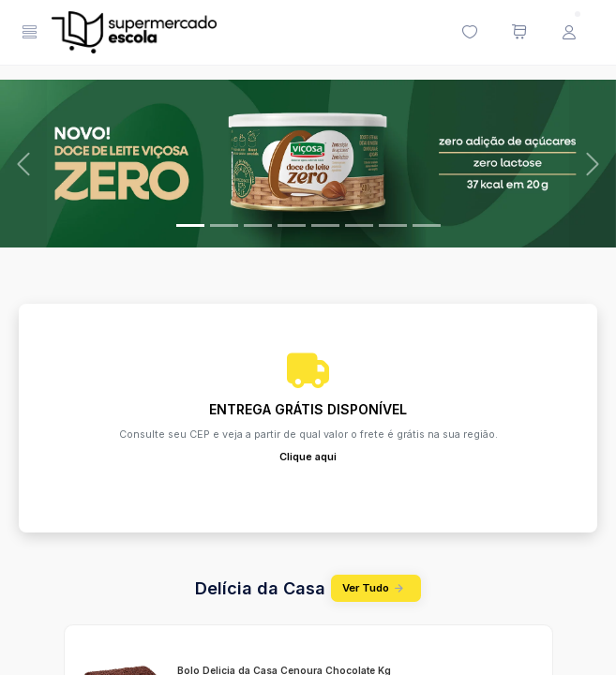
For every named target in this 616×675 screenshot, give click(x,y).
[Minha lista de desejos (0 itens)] (469, 33)
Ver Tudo (376, 588)
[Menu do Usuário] (568, 33)
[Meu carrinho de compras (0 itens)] (518, 33)
